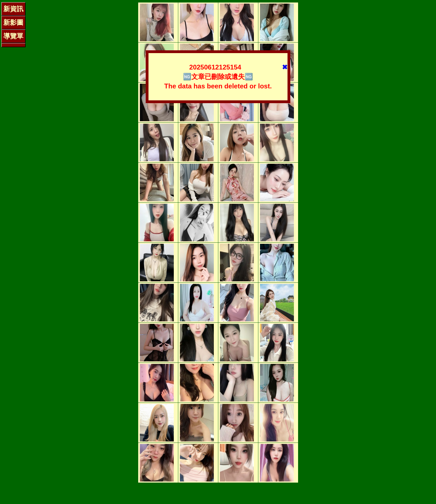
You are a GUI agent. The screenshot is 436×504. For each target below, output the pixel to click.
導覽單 (13, 36)
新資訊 (13, 9)
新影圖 (13, 22)
